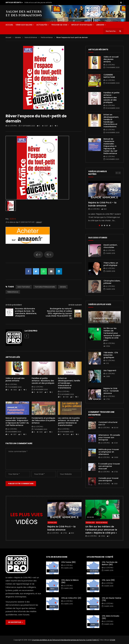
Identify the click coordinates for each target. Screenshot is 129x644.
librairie (63, 287)
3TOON (113, 640)
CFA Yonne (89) (68, 562)
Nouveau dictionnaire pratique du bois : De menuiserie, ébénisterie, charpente (26, 312)
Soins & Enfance (31, 37)
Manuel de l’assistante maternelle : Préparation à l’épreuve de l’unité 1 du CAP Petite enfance (17, 422)
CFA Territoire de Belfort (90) (110, 563)
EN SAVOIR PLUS (15, 622)
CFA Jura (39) (108, 580)
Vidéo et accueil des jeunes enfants (38, 2)
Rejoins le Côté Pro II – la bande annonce (102, 204)
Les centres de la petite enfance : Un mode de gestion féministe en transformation (69, 422)
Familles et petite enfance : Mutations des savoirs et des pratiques (43, 381)
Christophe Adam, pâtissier (112, 282)
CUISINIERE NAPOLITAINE (109, 76)
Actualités (42, 25)
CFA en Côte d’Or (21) (71, 598)
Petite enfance (47, 37)
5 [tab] (110, 225)
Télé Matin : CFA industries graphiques (111, 355)
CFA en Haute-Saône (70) (111, 599)
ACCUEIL (9, 25)
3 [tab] (105, 225)
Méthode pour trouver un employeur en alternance (109, 452)
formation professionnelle (45, 287)
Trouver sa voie (59, 25)
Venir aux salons (24, 25)
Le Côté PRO (12, 126)
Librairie (100, 25)
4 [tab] (107, 225)
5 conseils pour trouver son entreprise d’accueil (109, 466)
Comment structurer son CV (108, 423)
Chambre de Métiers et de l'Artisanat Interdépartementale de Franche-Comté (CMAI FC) (66, 640)
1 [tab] (99, 225)
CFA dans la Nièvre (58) (70, 581)
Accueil (8, 37)
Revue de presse (102, 523)
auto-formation (24, 287)
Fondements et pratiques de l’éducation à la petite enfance (43, 420)
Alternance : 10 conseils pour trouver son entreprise (109, 437)
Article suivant (75, 305)
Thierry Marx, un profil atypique (111, 264)
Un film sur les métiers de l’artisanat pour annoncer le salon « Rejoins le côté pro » (112, 334)
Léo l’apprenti (110, 370)
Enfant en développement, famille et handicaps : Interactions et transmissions (69, 383)
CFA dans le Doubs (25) (111, 617)
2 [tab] (102, 225)
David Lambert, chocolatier (110, 246)
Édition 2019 (52, 523)
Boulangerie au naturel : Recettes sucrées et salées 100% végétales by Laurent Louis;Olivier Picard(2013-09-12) (59, 313)
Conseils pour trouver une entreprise (109, 479)
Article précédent (14, 305)
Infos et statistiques (82, 25)
